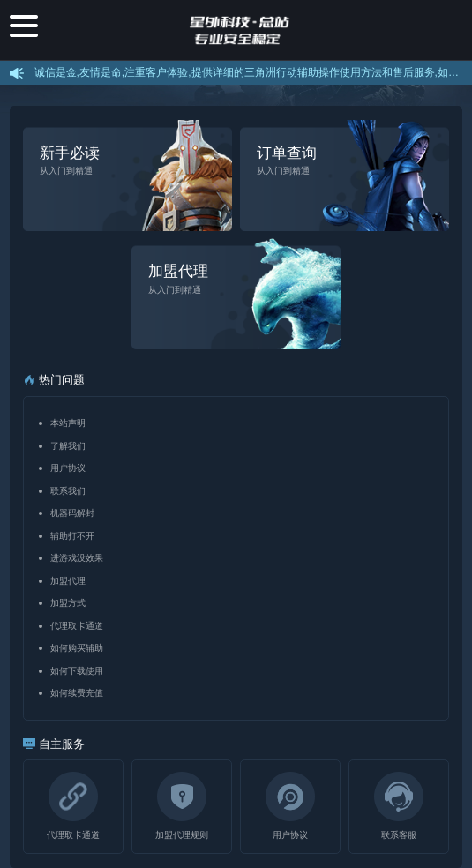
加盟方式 (68, 603)
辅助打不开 (72, 536)
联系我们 (68, 491)
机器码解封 (72, 513)
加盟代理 (68, 581)
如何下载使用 (77, 671)
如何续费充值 (77, 693)
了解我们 (68, 446)
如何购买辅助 (77, 648)
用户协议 (68, 468)
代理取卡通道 (77, 626)
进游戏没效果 (77, 558)
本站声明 (68, 423)
